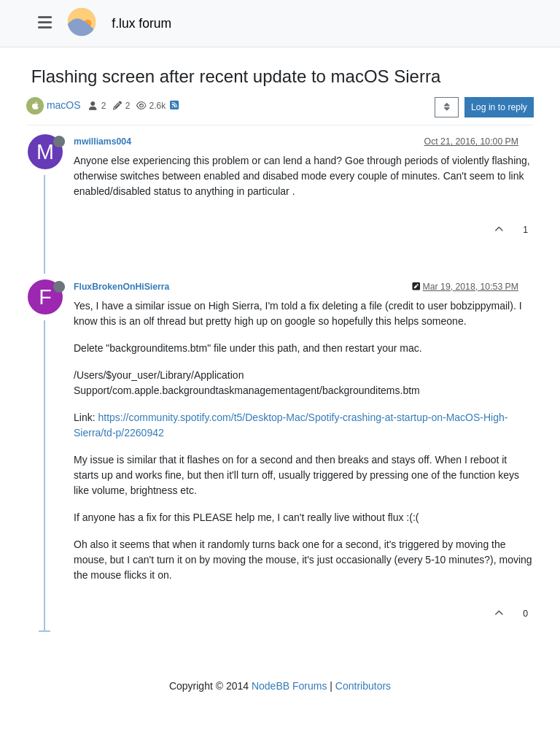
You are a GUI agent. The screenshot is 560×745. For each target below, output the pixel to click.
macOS (64, 105)
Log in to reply (499, 107)
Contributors (363, 686)
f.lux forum (141, 23)
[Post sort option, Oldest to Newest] (447, 107)
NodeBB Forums (289, 686)
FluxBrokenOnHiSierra (121, 287)
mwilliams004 (102, 142)
